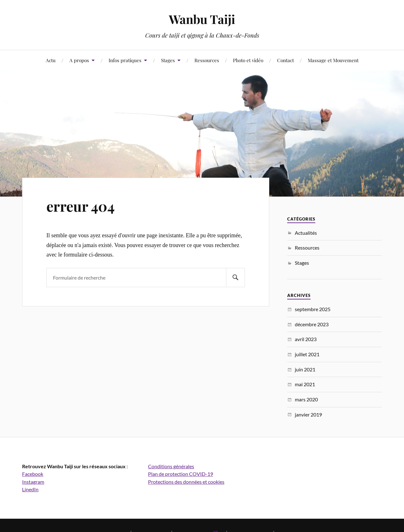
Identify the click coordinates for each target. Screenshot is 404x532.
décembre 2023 (312, 324)
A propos (79, 60)
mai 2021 (305, 384)
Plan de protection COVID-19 (181, 474)
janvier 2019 (308, 414)
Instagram (33, 482)
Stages (168, 60)
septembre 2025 (313, 309)
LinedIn (30, 489)
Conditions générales (171, 466)
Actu (51, 60)
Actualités (306, 233)
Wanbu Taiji (202, 19)
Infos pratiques (125, 60)
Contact (285, 60)
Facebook (33, 474)
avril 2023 (306, 339)
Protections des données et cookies (186, 482)
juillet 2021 (307, 354)
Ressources (207, 60)
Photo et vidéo (248, 60)
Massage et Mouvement (333, 60)
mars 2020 (306, 399)
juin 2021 (305, 369)
